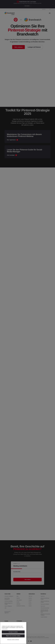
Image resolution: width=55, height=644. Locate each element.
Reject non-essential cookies (13, 636)
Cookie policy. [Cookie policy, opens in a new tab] (5, 629)
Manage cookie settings (13, 640)
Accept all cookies (13, 632)
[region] (13, 633)
